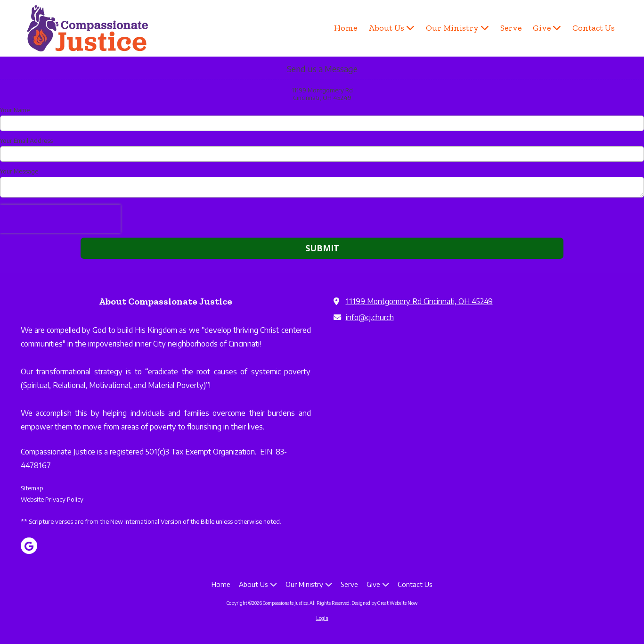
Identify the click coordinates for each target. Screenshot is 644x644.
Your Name (15, 110)
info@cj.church (370, 317)
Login (322, 618)
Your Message (19, 171)
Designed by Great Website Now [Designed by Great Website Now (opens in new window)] (384, 603)
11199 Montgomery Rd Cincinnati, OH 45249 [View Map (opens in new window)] (419, 301)
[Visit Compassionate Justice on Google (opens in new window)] (29, 546)
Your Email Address (26, 140)
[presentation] (60, 219)
